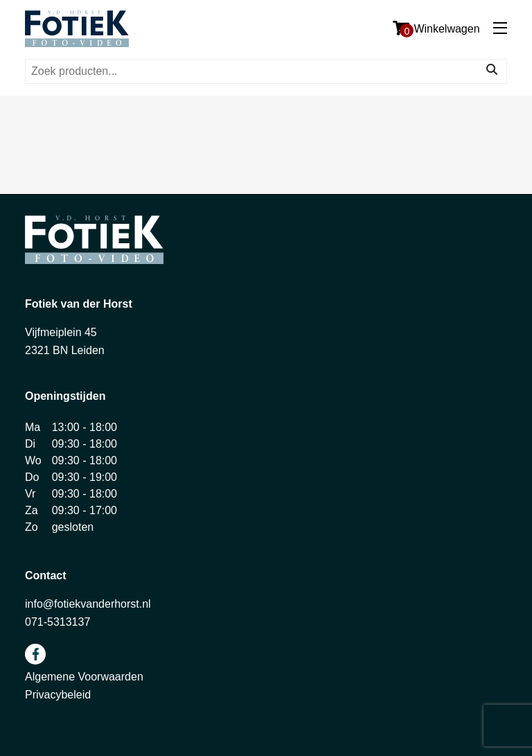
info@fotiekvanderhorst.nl (88, 604)
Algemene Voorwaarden (84, 677)
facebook (35, 654)
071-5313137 (57, 622)
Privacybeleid (58, 695)
